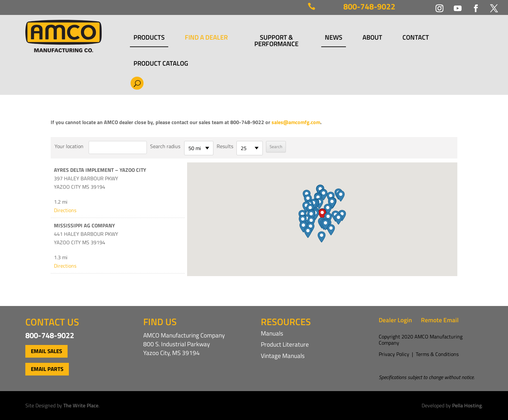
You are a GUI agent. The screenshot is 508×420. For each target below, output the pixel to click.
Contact (416, 38)
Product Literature (285, 344)
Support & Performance (276, 41)
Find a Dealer (206, 38)
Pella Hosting (467, 405)
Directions (65, 210)
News (334, 38)
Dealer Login (395, 320)
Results (225, 146)
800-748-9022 (369, 6)
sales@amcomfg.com (296, 122)
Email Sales (46, 351)
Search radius (165, 146)
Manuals (272, 333)
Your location (69, 146)
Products (149, 38)
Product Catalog (161, 63)
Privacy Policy (394, 354)
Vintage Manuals (283, 356)
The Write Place (81, 405)
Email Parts (47, 369)
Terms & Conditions (437, 354)
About (372, 38)
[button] (322, 214)
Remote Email (440, 320)
